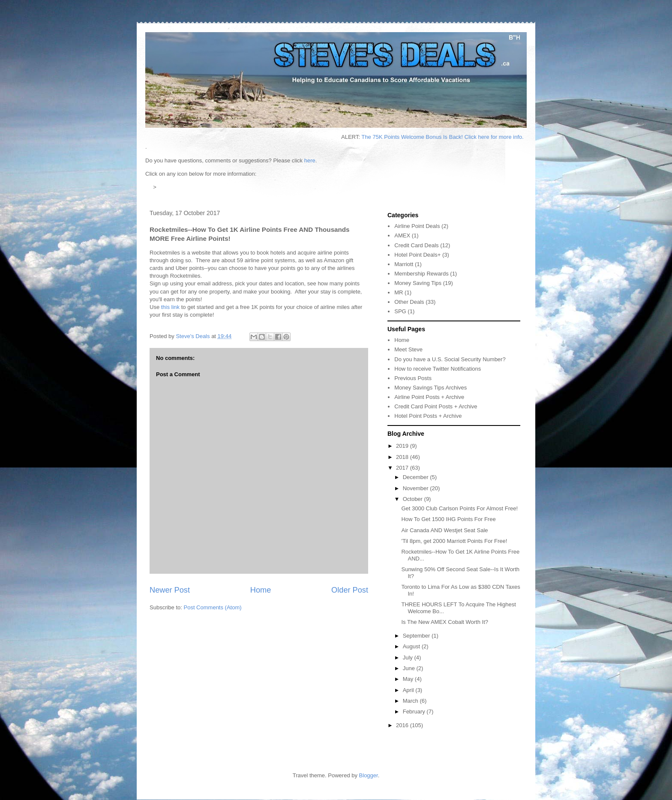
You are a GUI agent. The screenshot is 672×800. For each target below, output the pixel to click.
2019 (403, 446)
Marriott (404, 264)
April (409, 690)
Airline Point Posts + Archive (429, 397)
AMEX (402, 235)
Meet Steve (408, 349)
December (417, 477)
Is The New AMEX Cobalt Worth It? (445, 622)
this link (170, 307)
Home (261, 590)
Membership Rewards (421, 274)
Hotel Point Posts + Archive (428, 416)
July (409, 658)
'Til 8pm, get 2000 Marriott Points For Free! (454, 541)
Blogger (369, 775)
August (412, 646)
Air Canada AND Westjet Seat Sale (444, 530)
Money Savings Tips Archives (430, 388)
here (310, 160)
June (410, 668)
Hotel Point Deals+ (417, 255)
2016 (403, 725)
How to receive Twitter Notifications (438, 369)
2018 (403, 457)
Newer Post (170, 590)
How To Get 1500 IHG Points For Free (448, 519)
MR (399, 292)
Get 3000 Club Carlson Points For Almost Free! (459, 508)
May (409, 679)
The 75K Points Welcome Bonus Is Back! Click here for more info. (449, 137)
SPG (400, 311)
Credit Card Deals (416, 245)
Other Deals (409, 302)
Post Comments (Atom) (213, 607)
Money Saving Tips (418, 283)
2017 (403, 468)
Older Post (350, 590)
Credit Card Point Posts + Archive (436, 406)
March (411, 701)
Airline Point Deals (417, 226)
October (414, 499)
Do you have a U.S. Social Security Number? (450, 359)
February (415, 712)
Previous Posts (413, 378)
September (417, 636)
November (417, 488)
